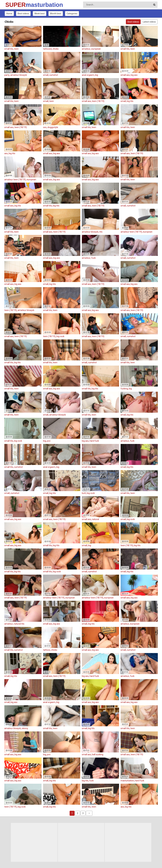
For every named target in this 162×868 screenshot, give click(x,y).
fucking (124, 389)
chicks (56, 49)
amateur (86, 49)
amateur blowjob (19, 75)
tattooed (47, 49)
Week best (40, 14)
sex (45, 127)
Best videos (23, 14)
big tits (130, 101)
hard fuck (94, 441)
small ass (125, 75)
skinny (25, 728)
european (96, 49)
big (97, 75)
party (7, 75)
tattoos (47, 650)
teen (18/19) (98, 101)
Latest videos (149, 22)
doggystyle (53, 127)
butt (84, 493)
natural (95, 519)
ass (6, 153)
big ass (134, 75)
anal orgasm (88, 75)
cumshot (54, 75)
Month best (56, 14)
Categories (72, 14)
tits (101, 232)
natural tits (19, 624)
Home (9, 14)
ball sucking (98, 754)
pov (49, 441)
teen (16, 49)
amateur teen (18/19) (15, 180)
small (46, 75)
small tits (9, 49)
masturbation (127, 781)
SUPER (14, 5)
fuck (93, 258)
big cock (60, 336)
